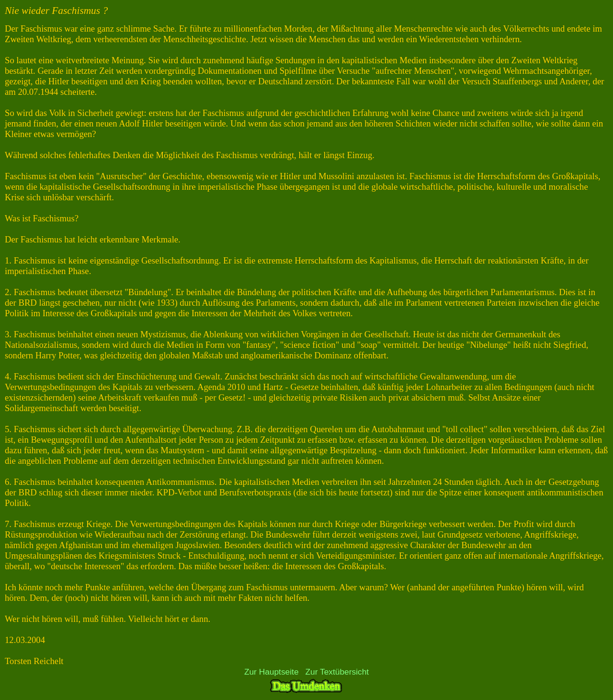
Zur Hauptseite (272, 672)
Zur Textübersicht (337, 672)
